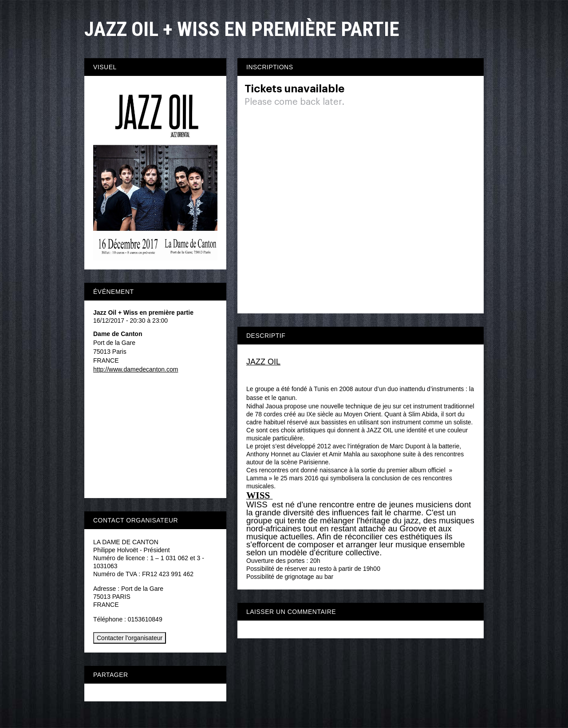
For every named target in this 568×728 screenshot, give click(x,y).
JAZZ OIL (263, 362)
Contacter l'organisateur (130, 638)
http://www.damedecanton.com (136, 369)
